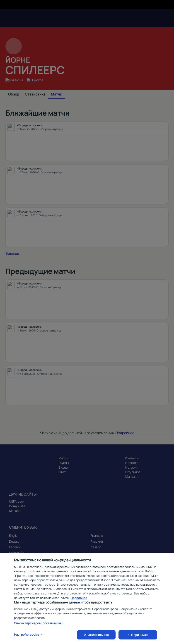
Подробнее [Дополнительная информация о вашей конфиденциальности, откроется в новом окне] (79, 601)
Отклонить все (98, 638)
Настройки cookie (27, 637)
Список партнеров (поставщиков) (38, 626)
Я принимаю (140, 638)
